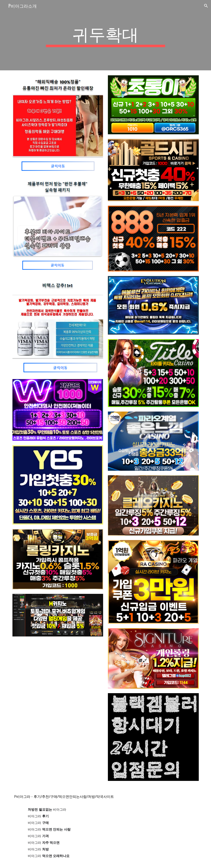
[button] (206, 6)
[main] (105, 35)
